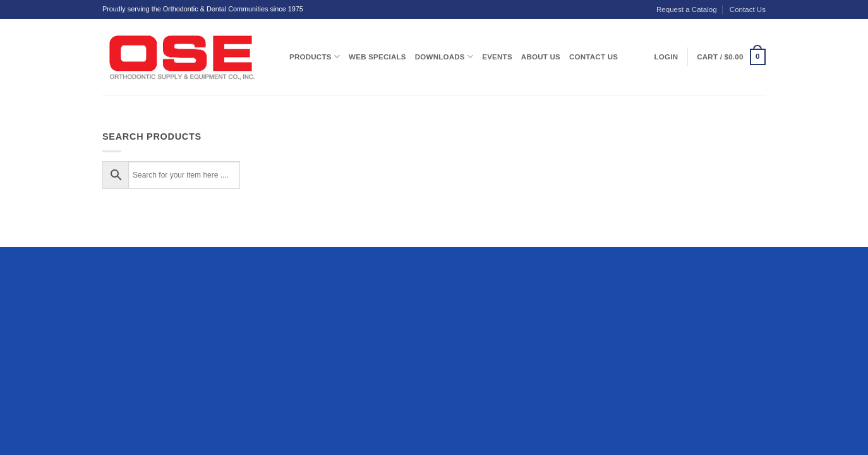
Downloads (444, 57)
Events (497, 57)
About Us (541, 57)
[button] (731, 57)
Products (315, 57)
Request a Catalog (687, 9)
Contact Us (748, 9)
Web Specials (377, 57)
